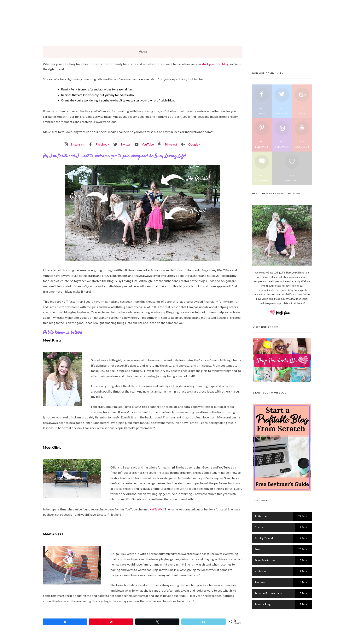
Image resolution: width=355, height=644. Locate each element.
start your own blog (215, 65)
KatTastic (156, 510)
